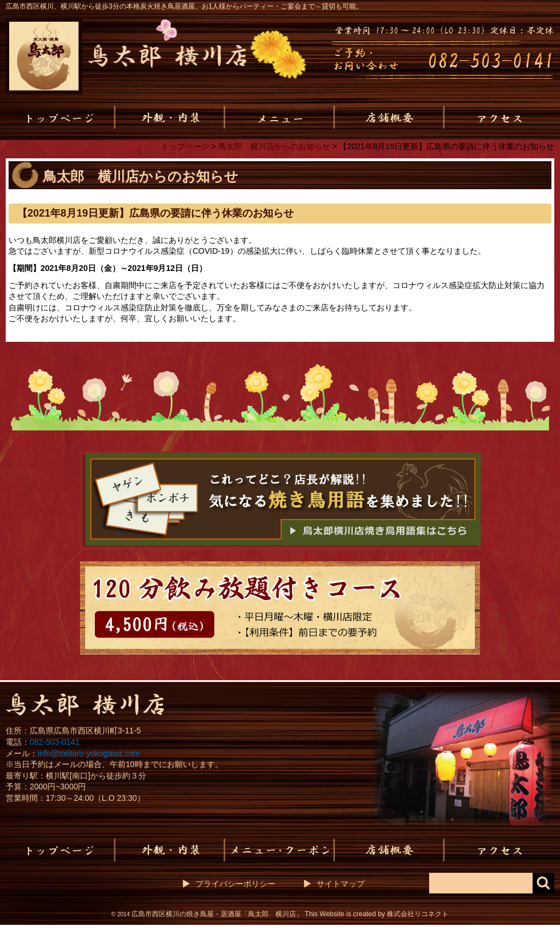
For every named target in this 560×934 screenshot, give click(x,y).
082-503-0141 (55, 742)
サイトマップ (341, 884)
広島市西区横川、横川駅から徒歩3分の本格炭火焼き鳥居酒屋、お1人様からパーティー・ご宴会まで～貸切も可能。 (184, 6)
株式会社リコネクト (418, 914)
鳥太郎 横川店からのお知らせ (274, 146)
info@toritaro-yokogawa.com (89, 753)
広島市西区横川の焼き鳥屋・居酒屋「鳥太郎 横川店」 (217, 914)
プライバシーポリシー (235, 884)
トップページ (185, 146)
